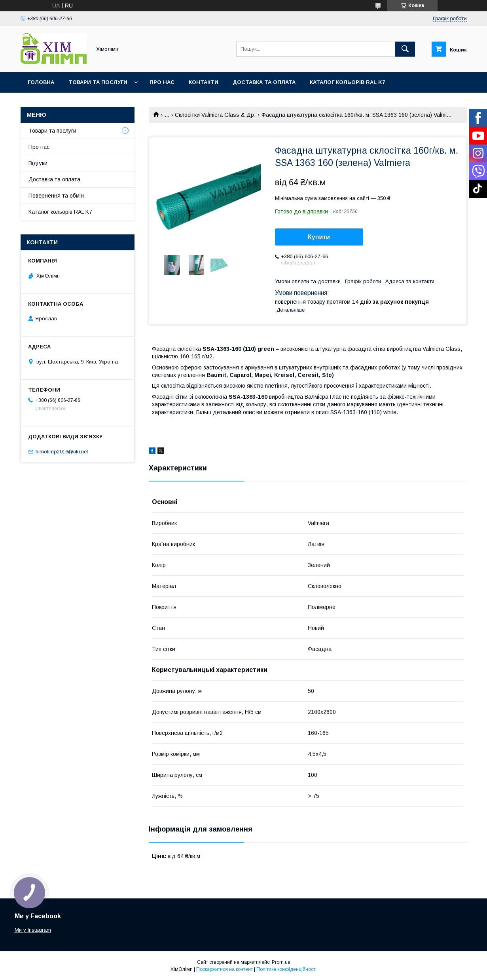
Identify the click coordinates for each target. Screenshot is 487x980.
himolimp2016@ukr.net (62, 452)
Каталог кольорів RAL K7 (347, 82)
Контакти (204, 82)
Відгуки (38, 163)
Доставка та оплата (264, 82)
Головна (41, 82)
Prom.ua (281, 962)
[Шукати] (405, 49)
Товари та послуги (98, 82)
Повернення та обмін (56, 196)
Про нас (162, 82)
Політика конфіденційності (286, 969)
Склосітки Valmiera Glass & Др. (215, 115)
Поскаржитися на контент (225, 969)
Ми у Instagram (33, 930)
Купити (319, 237)
